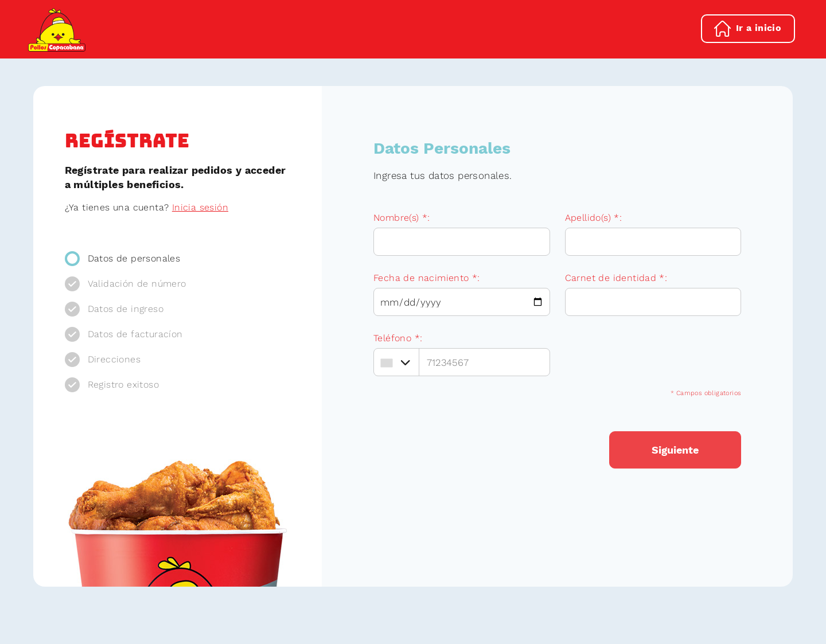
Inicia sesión (200, 207)
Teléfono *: (398, 338)
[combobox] (395, 363)
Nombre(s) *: (402, 218)
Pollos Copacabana (57, 30)
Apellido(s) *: (594, 218)
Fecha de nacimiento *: (427, 278)
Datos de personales (134, 258)
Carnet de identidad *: (616, 278)
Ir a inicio (759, 28)
